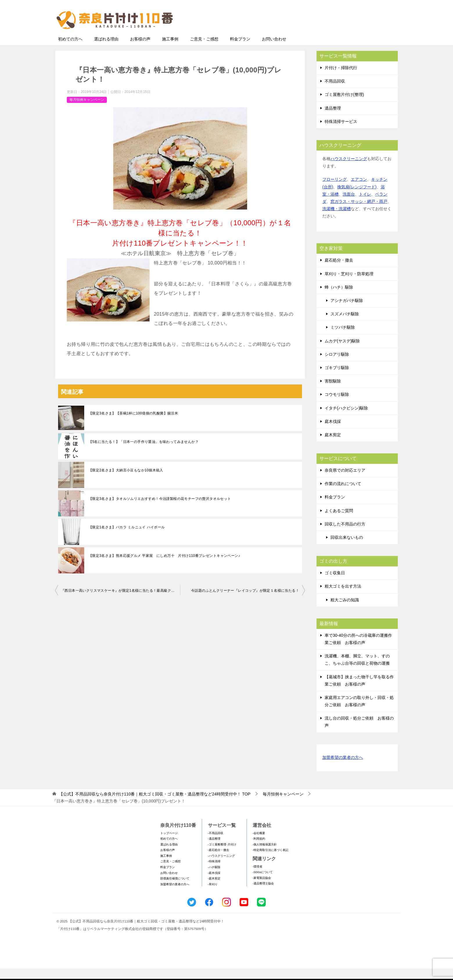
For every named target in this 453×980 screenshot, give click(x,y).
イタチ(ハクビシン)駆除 (346, 419)
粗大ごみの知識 (345, 611)
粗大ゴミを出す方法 (343, 598)
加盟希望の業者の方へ (343, 769)
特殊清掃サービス (341, 133)
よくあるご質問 (339, 522)
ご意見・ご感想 (204, 50)
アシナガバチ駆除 (347, 312)
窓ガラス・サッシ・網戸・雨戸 (359, 213)
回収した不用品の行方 (345, 535)
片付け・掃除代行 (341, 79)
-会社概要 (259, 844)
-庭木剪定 (214, 890)
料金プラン (240, 50)
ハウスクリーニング (349, 170)
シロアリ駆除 (337, 366)
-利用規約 (259, 850)
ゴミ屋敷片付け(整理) (344, 106)
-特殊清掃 (214, 873)
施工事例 (170, 50)
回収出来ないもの (347, 549)
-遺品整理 (214, 850)
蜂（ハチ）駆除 (339, 298)
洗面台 (349, 205)
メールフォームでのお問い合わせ (344, 34)
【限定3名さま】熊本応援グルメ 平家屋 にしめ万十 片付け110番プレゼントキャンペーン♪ (164, 567)
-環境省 (257, 878)
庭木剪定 (333, 446)
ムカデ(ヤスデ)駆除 (342, 352)
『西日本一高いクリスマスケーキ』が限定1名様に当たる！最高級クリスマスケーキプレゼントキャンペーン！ (121, 602)
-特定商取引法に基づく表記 (270, 861)
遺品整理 (333, 119)
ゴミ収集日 (335, 584)
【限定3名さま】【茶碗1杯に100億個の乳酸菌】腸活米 (133, 425)
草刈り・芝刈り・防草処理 (349, 285)
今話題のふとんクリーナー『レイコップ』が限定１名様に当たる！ (245, 602)
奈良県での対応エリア (345, 482)
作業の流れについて (343, 495)
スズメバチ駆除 (345, 325)
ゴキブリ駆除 (337, 379)
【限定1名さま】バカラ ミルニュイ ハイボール (127, 539)
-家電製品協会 (262, 889)
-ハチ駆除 (214, 878)
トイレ (365, 205)
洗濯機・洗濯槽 (337, 220)
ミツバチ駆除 (343, 339)
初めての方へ (70, 50)
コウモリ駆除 (337, 406)
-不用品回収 (216, 844)
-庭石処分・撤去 (219, 861)
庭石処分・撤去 (339, 271)
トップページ (169, 844)
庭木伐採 (333, 433)
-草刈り (213, 896)
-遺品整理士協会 (263, 895)
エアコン (359, 191)
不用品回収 (335, 92)
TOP (155, 805)
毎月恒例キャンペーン (87, 111)
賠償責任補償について (175, 890)
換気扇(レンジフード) (357, 198)
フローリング (335, 191)
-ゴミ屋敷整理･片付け (222, 856)
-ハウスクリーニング (221, 867)
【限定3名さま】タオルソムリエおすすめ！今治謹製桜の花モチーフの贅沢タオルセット (160, 510)
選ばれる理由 (106, 50)
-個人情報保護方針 (265, 856)
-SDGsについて (263, 883)
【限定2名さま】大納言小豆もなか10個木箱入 (126, 482)
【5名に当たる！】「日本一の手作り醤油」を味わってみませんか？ (144, 453)
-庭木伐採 (214, 884)
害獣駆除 (333, 392)
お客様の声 (140, 50)
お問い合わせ (274, 50)
